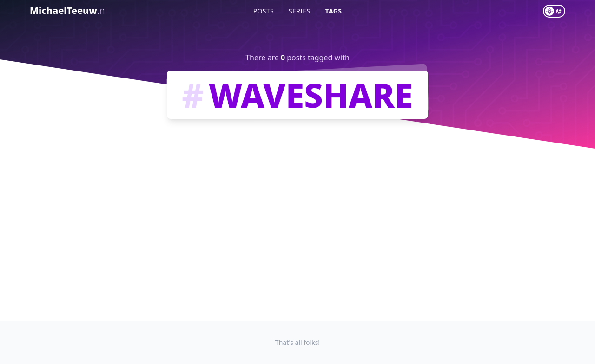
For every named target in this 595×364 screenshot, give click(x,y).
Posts (264, 11)
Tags (334, 11)
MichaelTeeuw (68, 10)
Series (300, 11)
